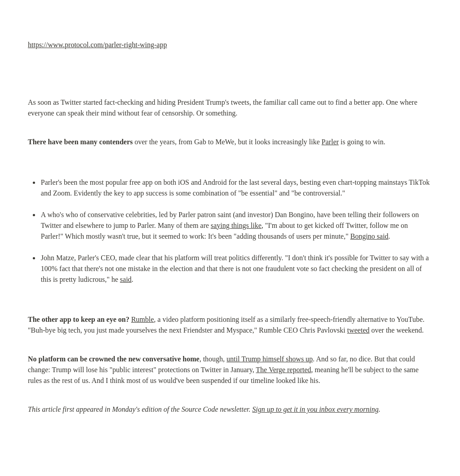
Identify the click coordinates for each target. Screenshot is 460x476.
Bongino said (369, 236)
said (126, 279)
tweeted (358, 330)
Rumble (143, 319)
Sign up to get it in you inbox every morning (316, 409)
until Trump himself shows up (270, 359)
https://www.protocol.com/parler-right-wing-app (97, 45)
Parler (330, 142)
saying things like (236, 225)
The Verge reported (284, 370)
